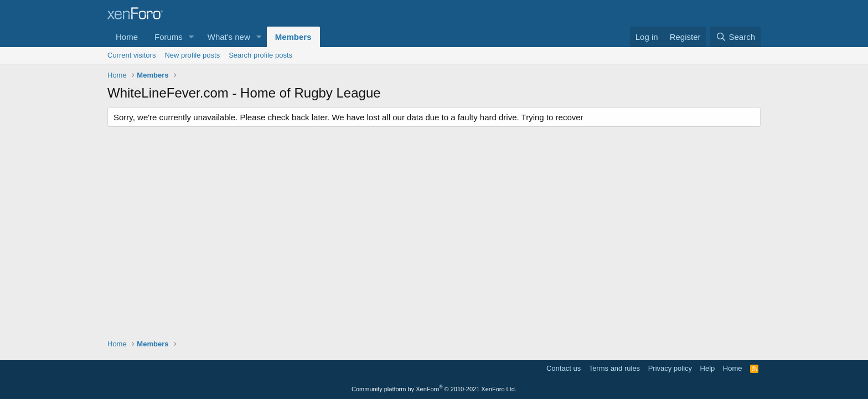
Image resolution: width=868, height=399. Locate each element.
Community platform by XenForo (434, 389)
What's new (229, 37)
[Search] (735, 37)
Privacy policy (670, 368)
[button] (192, 37)
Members (293, 37)
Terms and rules (614, 368)
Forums (169, 37)
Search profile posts (260, 55)
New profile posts (192, 55)
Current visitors (131, 55)
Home (127, 37)
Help (708, 368)
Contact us (564, 368)
